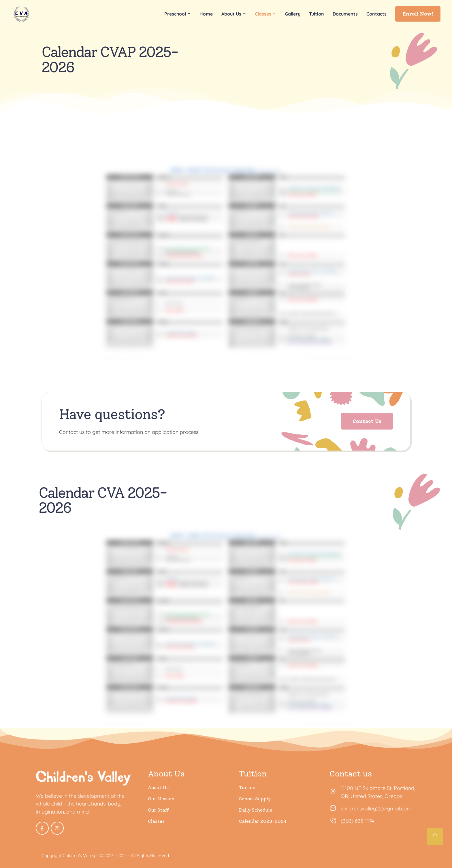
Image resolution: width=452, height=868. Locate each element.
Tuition (247, 788)
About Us (158, 788)
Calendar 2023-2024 (263, 821)
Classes (156, 821)
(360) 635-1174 (357, 821)
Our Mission (161, 799)
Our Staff (158, 810)
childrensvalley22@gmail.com (376, 809)
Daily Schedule (256, 810)
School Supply (255, 799)
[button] (418, 14)
